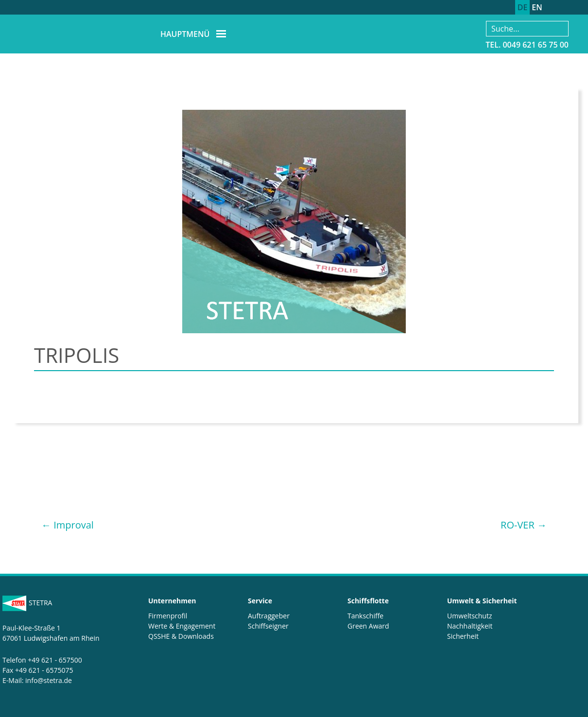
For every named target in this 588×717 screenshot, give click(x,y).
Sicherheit (463, 636)
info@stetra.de (49, 680)
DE (523, 7)
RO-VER (524, 525)
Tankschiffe (365, 616)
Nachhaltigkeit (470, 626)
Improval (68, 525)
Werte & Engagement (182, 626)
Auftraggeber (269, 616)
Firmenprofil (168, 616)
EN (537, 7)
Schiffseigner (268, 626)
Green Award (368, 626)
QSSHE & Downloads (181, 636)
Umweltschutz (470, 616)
